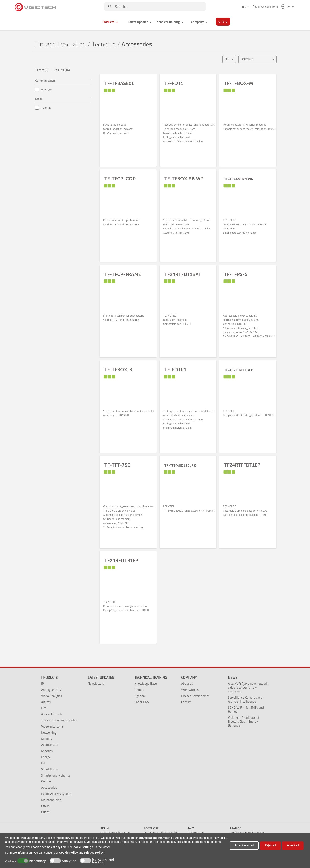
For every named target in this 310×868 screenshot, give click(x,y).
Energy (46, 757)
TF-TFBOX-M (239, 83)
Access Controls (52, 714)
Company (189, 678)
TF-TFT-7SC (118, 465)
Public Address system (56, 794)
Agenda (140, 696)
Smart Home (50, 769)
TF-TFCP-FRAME (123, 274)
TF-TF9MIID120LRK (180, 465)
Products (49, 678)
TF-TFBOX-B (118, 370)
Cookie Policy (68, 853)
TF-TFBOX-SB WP (184, 179)
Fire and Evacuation (61, 44)
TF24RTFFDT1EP (242, 465)
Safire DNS (142, 702)
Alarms (46, 702)
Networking (49, 733)
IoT (43, 763)
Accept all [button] (293, 845)
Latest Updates (101, 678)
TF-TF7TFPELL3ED (239, 370)
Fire (44, 708)
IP (42, 684)
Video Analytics (51, 696)
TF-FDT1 (174, 83)
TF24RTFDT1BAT (183, 274)
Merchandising (51, 800)
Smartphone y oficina (55, 775)
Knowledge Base (146, 684)
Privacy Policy (94, 853)
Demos (139, 690)
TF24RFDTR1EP (121, 561)
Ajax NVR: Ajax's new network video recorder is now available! (248, 687)
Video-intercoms (52, 726)
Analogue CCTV (51, 690)
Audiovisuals (50, 745)
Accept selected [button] (244, 845)
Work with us (190, 690)
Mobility (47, 739)
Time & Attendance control (59, 720)
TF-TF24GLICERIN (239, 179)
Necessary (37, 861)
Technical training (151, 678)
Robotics (47, 751)
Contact (186, 702)
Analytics (68, 861)
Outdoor (46, 781)
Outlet (45, 812)
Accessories (49, 788)
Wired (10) (46, 90)
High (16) (46, 108)
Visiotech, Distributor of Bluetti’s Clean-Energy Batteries (244, 721)
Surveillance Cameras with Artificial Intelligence (246, 699)
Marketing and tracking (103, 861)
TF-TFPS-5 (236, 274)
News (233, 678)
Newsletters (96, 684)
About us (187, 684)
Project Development (195, 696)
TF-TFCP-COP (120, 179)
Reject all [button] (270, 845)
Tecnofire (104, 44)
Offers (45, 806)
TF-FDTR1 (175, 370)
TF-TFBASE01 (119, 83)
